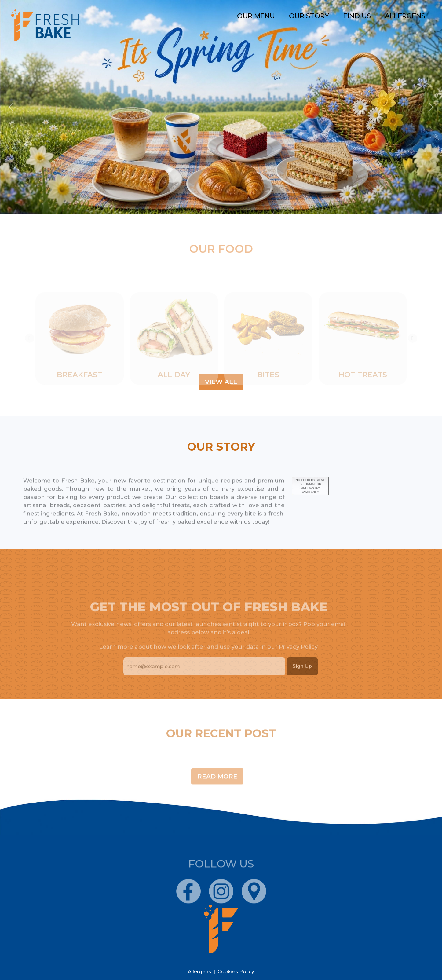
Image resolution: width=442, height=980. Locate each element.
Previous (30, 361)
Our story (309, 16)
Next (413, 361)
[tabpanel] (80, 361)
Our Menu (256, 16)
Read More (217, 788)
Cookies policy (236, 972)
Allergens (405, 16)
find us (357, 16)
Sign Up (302, 678)
